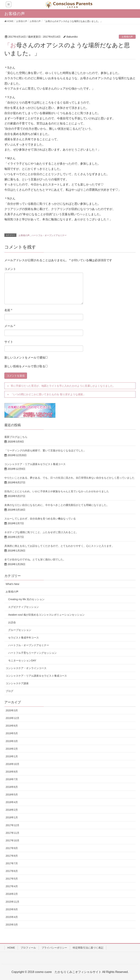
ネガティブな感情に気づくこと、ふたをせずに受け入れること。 (41, 532)
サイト (9, 342)
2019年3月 (12, 741)
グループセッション (20, 630)
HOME (11, 948)
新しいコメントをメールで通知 (25, 358)
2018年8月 (12, 772)
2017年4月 (12, 886)
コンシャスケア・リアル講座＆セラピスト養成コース (35, 464)
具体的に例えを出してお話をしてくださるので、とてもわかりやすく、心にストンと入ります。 (59, 546)
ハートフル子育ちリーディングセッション (32, 653)
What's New (12, 584)
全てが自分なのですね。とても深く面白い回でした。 (35, 559)
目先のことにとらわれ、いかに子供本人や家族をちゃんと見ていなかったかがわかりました (57, 491)
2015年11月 (12, 902)
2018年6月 (12, 787)
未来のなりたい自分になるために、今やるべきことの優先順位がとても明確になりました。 (57, 505)
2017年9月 (12, 848)
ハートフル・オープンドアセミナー (49, 235)
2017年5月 (12, 879)
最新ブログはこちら (16, 437)
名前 (8, 310)
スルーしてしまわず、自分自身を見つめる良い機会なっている (40, 519)
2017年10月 (12, 840)
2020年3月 (12, 710)
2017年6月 (12, 871)
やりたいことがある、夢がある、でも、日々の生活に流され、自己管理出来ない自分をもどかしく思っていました (69, 478)
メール (10, 326)
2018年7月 (12, 779)
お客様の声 (127, 37)
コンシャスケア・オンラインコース (26, 668)
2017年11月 (12, 833)
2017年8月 (12, 856)
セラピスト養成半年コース (24, 638)
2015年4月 (12, 917)
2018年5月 (12, 795)
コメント (10, 269)
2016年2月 (12, 894)
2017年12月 (12, 825)
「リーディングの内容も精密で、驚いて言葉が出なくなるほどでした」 (45, 450)
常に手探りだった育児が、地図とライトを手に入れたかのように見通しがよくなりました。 (63, 386)
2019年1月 (12, 756)
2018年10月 (12, 764)
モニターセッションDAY (22, 660)
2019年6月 (12, 726)
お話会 (12, 622)
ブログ (9, 691)
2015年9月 (12, 909)
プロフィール (28, 948)
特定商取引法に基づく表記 (88, 948)
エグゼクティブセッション (24, 607)
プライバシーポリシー (54, 948)
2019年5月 (12, 733)
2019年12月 (12, 718)
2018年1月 (12, 817)
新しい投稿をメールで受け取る (25, 366)
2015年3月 (12, 925)
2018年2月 (12, 810)
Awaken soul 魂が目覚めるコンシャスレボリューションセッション (46, 615)
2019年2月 (12, 749)
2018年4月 (12, 802)
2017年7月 (12, 863)
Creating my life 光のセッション (26, 599)
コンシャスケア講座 (17, 683)
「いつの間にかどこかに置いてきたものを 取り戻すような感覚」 (48, 394)
